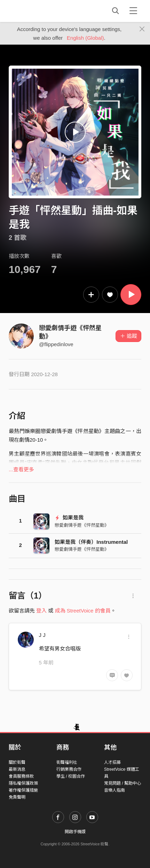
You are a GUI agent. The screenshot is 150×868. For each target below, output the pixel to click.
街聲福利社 (67, 762)
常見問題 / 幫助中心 (123, 783)
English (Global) (85, 38)
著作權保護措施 (23, 790)
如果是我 (69, 517)
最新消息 (17, 769)
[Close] (142, 29)
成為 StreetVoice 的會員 (83, 611)
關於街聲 (17, 762)
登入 (41, 611)
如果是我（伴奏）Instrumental (91, 542)
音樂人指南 (115, 790)
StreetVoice (37, 11)
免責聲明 (17, 797)
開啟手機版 (75, 832)
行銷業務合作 (69, 769)
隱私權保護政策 (23, 783)
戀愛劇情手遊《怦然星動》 (82, 525)
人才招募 (112, 762)
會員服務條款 (21, 776)
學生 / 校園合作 (71, 776)
